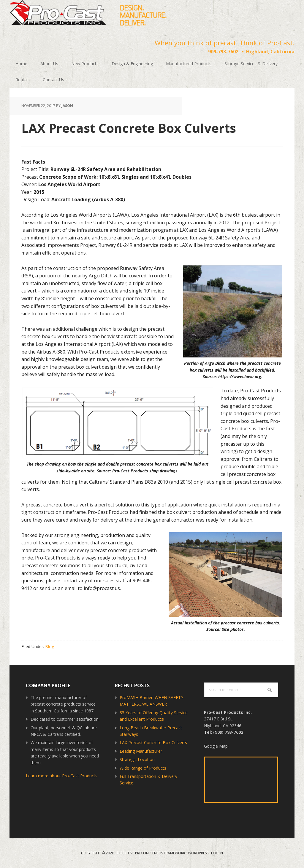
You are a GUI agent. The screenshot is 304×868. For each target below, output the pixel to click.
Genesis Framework (167, 853)
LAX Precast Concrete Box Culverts (153, 742)
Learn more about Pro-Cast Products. (62, 776)
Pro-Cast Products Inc (88, 15)
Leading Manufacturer (141, 751)
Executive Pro (129, 853)
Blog (50, 646)
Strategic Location (137, 759)
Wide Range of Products (143, 768)
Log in (217, 853)
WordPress (198, 853)
